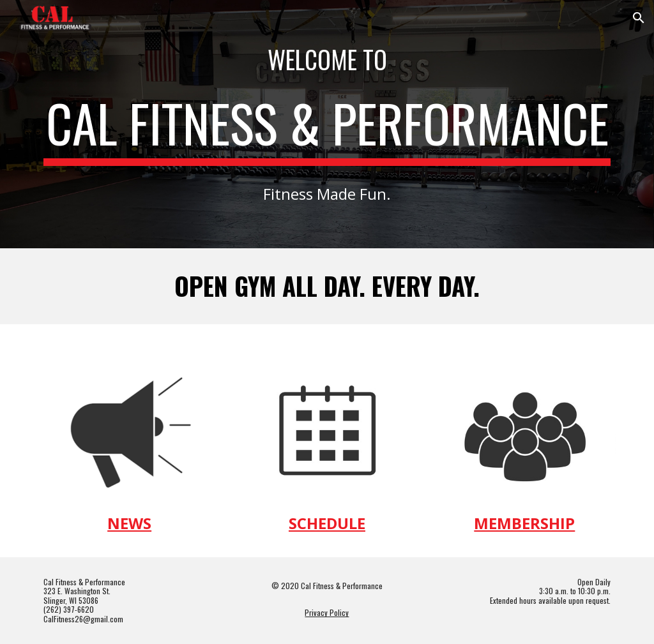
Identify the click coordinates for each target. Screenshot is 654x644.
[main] (327, 59)
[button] (639, 18)
